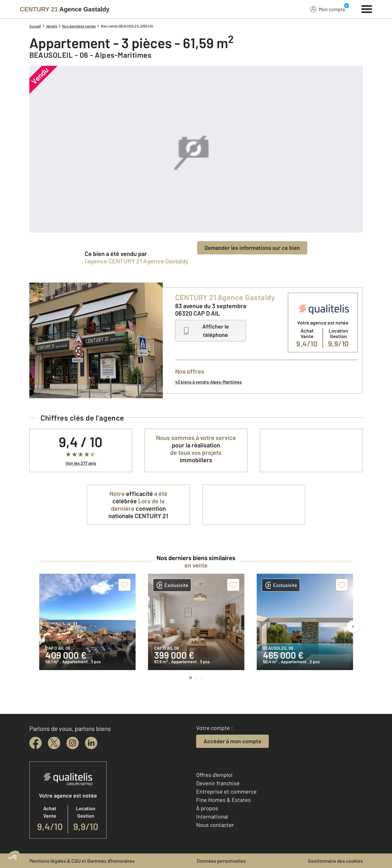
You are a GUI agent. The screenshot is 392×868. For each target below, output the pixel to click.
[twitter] (54, 743)
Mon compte (328, 9)
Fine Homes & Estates (223, 800)
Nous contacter (215, 825)
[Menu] (367, 8)
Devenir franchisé (218, 783)
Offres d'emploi (214, 775)
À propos (207, 808)
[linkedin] (91, 743)
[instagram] (73, 743)
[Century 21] (65, 9)
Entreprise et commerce (226, 791)
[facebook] (36, 743)
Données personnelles (221, 861)
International (212, 816)
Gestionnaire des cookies (335, 861)
